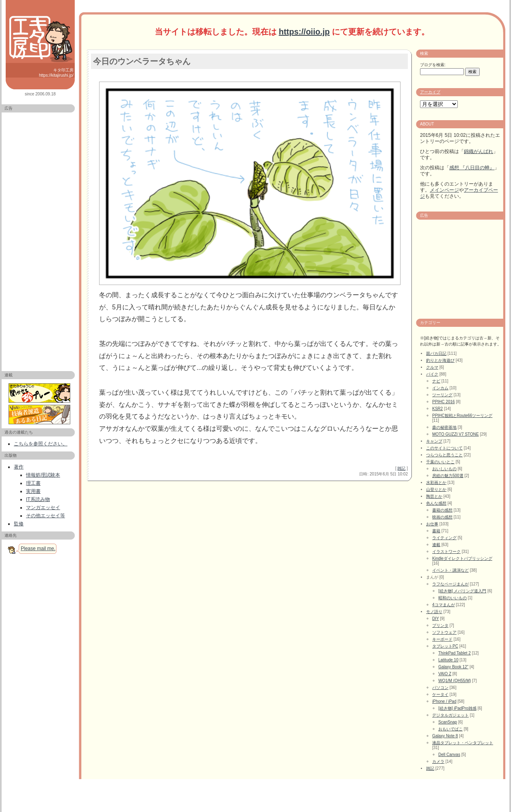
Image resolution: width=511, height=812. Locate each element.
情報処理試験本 (43, 475)
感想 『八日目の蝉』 (472, 168)
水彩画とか (436, 483)
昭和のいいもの (453, 598)
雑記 (401, 468)
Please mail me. (38, 549)
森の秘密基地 (444, 427)
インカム (440, 388)
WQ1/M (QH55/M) (455, 681)
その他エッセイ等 (45, 516)
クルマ (432, 367)
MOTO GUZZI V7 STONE (456, 434)
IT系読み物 (38, 499)
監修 (19, 524)
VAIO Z (445, 674)
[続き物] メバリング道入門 (462, 591)
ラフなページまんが (450, 584)
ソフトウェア (444, 632)
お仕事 (432, 524)
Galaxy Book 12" (453, 667)
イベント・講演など (450, 570)
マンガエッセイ (43, 508)
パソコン (440, 688)
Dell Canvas (449, 755)
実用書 (33, 491)
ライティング (444, 538)
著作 (19, 467)
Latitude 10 (448, 660)
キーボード (442, 639)
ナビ (436, 381)
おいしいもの (444, 469)
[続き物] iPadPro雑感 (457, 708)
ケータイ (440, 694)
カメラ (438, 761)
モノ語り (434, 612)
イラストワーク (446, 552)
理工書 (33, 483)
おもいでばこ (450, 729)
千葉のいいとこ (440, 462)
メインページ (444, 190)
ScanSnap (448, 722)
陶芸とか (434, 496)
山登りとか (436, 489)
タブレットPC (445, 646)
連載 (436, 545)
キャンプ (434, 441)
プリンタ (440, 625)
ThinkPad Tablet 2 (455, 653)
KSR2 (437, 409)
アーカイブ (430, 92)
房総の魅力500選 (448, 476)
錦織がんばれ (479, 151)
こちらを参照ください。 (41, 444)
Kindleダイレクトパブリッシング (462, 558)
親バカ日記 (436, 353)
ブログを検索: (433, 65)
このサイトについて (444, 448)
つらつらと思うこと (444, 455)
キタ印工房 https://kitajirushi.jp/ (56, 73)
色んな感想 (436, 503)
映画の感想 (442, 517)
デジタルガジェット (450, 715)
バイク (432, 374)
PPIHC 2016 (444, 402)
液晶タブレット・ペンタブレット (463, 743)
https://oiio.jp (304, 32)
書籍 (436, 531)
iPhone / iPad (444, 701)
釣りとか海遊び (440, 360)
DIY (436, 619)
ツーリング (442, 395)
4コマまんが (444, 605)
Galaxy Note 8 (445, 736)
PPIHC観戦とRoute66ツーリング (462, 416)
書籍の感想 (442, 510)
